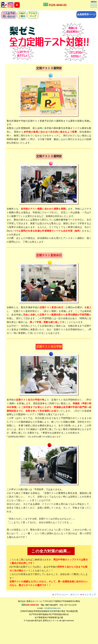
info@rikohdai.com (53, 608)
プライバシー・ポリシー (66, 595)
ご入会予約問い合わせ (9, 15)
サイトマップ (88, 595)
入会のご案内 (22, 15)
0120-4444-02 (58, 5)
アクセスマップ (33, 15)
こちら (13, 560)
